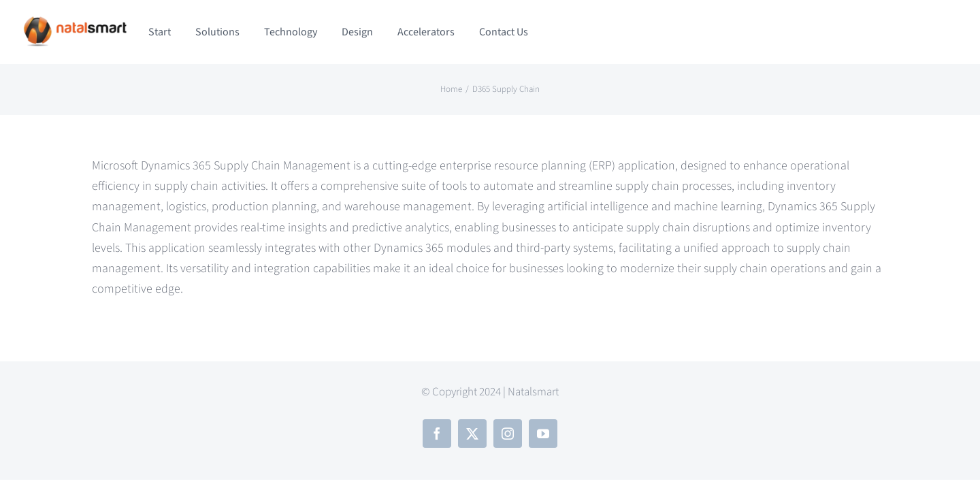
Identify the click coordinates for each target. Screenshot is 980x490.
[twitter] (472, 434)
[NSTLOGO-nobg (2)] (75, 21)
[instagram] (508, 434)
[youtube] (543, 434)
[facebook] (437, 434)
